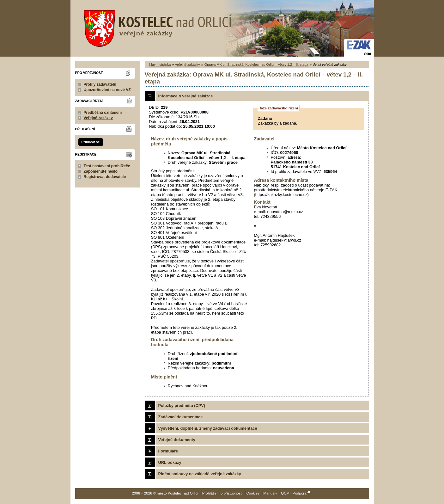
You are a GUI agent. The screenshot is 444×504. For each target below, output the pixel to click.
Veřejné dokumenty (177, 440)
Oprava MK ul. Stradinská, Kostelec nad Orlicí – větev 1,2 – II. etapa (256, 65)
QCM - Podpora (294, 493)
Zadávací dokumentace (181, 417)
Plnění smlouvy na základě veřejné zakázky (200, 474)
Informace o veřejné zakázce (186, 96)
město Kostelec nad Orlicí (156, 27)
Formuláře (168, 451)
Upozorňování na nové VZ (107, 90)
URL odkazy (170, 462)
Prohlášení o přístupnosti (222, 493)
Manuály (270, 493)
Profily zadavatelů (100, 84)
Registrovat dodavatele (105, 177)
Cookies (253, 493)
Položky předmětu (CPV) (182, 406)
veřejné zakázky (187, 65)
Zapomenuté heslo (101, 171)
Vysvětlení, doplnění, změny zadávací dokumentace (208, 428)
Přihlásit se (90, 142)
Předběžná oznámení (103, 113)
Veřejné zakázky (98, 118)
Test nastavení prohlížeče (107, 166)
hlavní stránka (160, 65)
